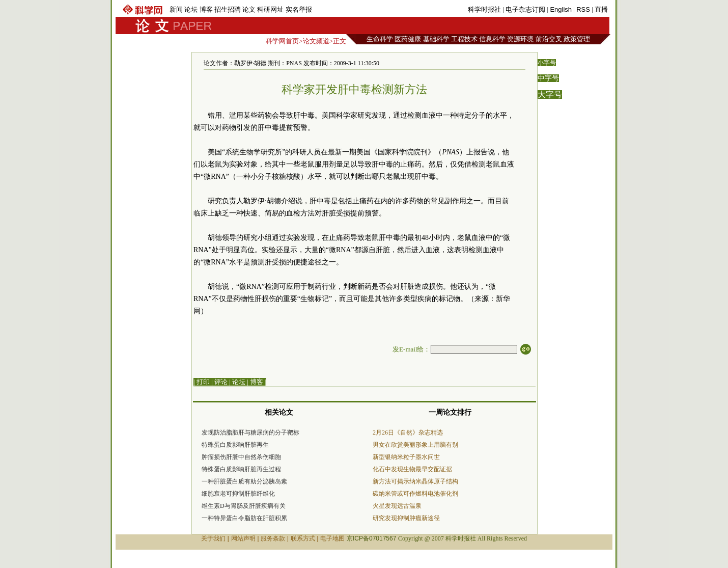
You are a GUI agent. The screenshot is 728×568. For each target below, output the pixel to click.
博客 (206, 9)
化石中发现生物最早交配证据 (412, 469)
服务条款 (273, 538)
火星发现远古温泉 (397, 506)
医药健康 (408, 39)
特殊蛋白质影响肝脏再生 (235, 445)
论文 (249, 9)
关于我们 (213, 538)
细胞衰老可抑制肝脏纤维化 (238, 494)
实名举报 (299, 9)
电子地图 (332, 538)
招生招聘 (228, 9)
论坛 (191, 9)
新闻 (176, 9)
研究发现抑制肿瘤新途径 (406, 518)
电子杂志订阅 (525, 9)
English (561, 9)
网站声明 (243, 538)
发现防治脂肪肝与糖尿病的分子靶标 (250, 432)
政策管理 (577, 39)
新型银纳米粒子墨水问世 (406, 457)
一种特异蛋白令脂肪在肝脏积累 (244, 518)
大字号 (550, 94)
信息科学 (492, 39)
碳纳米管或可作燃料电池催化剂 (415, 494)
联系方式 (303, 538)
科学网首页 (282, 41)
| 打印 (202, 382)
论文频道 (316, 41)
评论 (221, 382)
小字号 (547, 63)
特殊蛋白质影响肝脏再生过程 (241, 469)
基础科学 (436, 39)
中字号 (548, 78)
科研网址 (270, 9)
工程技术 (464, 39)
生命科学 (380, 39)
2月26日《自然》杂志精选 (408, 432)
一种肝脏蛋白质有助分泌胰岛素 (244, 481)
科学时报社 (484, 9)
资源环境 (520, 39)
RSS (583, 9)
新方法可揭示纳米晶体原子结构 (415, 481)
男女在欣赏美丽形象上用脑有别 (415, 445)
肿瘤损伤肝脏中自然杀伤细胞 (241, 457)
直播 (601, 9)
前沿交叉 (549, 39)
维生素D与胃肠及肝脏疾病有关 (244, 506)
